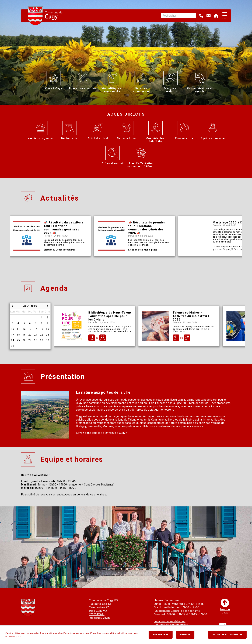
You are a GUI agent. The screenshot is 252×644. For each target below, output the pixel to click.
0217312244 (97, 614)
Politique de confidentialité (171, 625)
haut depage (225, 606)
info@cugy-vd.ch (99, 618)
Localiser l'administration (170, 621)
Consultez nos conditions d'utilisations (111, 633)
